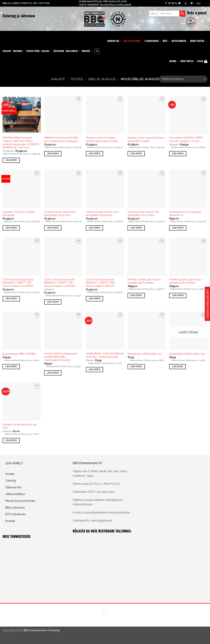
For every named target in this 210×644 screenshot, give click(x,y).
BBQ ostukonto (15, 508)
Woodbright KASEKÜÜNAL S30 (187, 354)
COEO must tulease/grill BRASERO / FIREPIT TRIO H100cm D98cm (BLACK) (100, 283)
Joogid (174, 61)
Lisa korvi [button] (11, 160)
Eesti (202, 3)
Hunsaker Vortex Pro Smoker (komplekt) (19, 214)
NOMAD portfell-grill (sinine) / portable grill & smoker (145, 281)
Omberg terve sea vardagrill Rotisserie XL (185, 214)
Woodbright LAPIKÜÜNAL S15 (145, 354)
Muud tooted (198, 41)
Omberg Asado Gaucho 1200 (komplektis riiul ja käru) (102, 214)
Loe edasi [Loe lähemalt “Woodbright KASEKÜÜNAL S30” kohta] (177, 367)
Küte (166, 41)
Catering (19, 51)
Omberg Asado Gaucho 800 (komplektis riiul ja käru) (60, 214)
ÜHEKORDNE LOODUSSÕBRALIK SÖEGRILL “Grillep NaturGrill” (105, 355)
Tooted (76, 79)
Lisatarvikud (153, 41)
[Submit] (182, 14)
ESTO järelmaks (15, 514)
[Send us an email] (173, 3)
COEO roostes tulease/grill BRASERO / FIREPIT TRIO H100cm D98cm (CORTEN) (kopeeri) (60, 284)
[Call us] (176, 3)
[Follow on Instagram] (169, 3)
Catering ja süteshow (19, 16)
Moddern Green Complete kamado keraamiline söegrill (102, 139)
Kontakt (87, 51)
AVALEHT (58, 79)
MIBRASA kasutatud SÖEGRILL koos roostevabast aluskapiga (62, 139)
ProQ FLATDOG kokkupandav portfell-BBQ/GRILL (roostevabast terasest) (61, 357)
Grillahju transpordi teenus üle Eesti (20, 426)
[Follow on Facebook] (166, 3)
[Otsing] (97, 51)
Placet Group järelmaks (20, 501)
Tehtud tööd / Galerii (39, 51)
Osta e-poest (197, 13)
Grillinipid (73, 51)
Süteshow (59, 51)
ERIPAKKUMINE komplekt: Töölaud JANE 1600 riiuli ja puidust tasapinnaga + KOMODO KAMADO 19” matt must (21, 142)
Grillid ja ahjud (133, 41)
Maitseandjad (180, 41)
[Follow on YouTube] (179, 3)
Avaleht (7, 51)
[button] (186, 3)
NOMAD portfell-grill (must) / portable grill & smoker (186, 281)
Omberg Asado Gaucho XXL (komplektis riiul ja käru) (144, 214)
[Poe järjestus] (183, 79)
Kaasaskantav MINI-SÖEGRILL (20, 354)
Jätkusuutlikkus (15, 494)
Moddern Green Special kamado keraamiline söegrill (146, 139)
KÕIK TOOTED (188, 61)
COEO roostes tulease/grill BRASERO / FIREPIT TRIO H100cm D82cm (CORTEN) (18, 283)
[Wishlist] (192, 3)
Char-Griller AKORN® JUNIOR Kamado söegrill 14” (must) (186, 139)
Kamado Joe (114, 41)
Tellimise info (13, 487)
